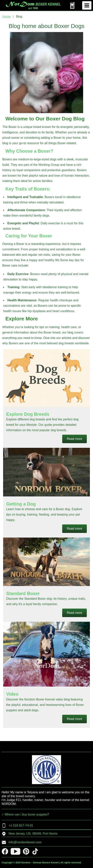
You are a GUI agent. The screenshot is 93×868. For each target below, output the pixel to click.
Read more (74, 439)
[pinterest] (26, 851)
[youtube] (15, 851)
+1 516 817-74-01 (17, 826)
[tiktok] (35, 851)
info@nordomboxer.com (22, 842)
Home (6, 17)
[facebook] (5, 851)
